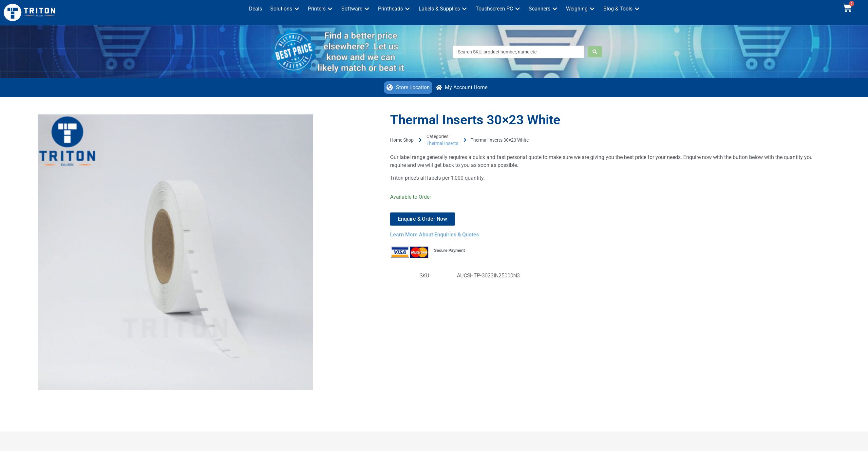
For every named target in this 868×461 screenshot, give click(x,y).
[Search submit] (595, 52)
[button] (285, 9)
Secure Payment (449, 250)
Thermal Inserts (442, 143)
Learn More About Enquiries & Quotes (434, 235)
